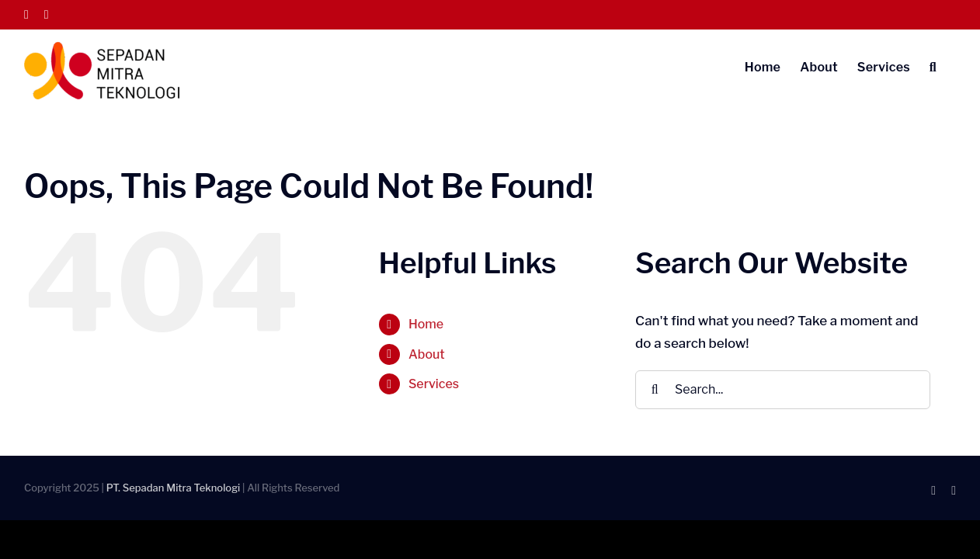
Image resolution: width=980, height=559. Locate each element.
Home (426, 324)
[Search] (655, 390)
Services (434, 384)
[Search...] (783, 390)
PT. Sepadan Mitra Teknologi (174, 488)
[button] (952, 66)
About (427, 354)
